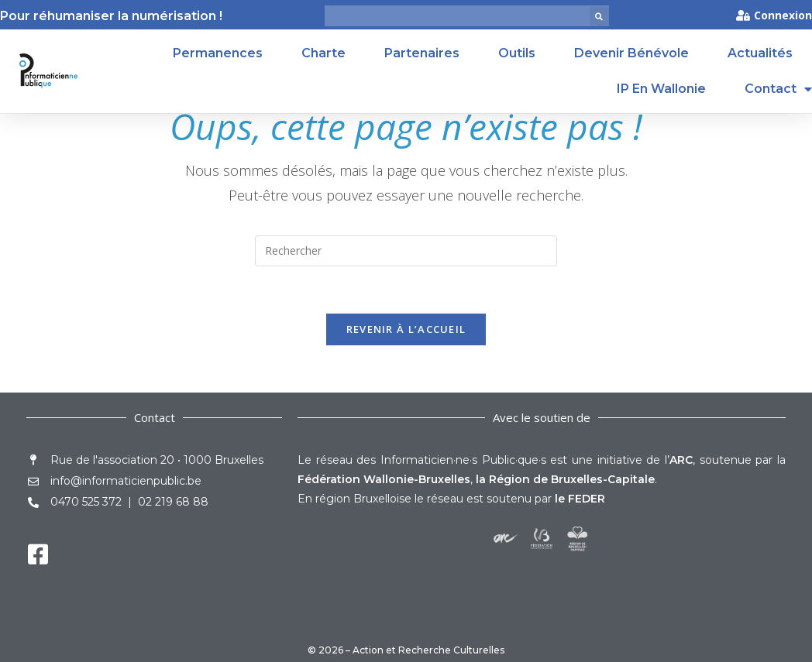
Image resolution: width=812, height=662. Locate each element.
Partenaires (422, 53)
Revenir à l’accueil (406, 329)
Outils (517, 53)
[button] (599, 17)
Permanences (218, 53)
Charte (323, 53)
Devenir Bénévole (631, 53)
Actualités (760, 53)
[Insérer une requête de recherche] (406, 251)
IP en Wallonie (661, 89)
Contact (778, 89)
